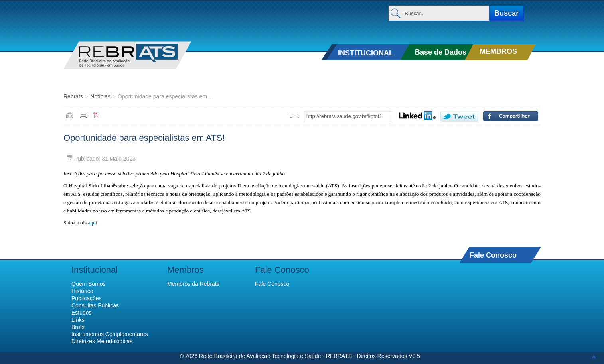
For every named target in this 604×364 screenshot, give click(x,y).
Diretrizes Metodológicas (102, 341)
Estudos (82, 313)
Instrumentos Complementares (110, 334)
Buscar (506, 13)
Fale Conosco (493, 255)
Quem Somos (89, 284)
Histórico (82, 291)
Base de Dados (441, 52)
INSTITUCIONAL (366, 53)
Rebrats (73, 96)
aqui (92, 223)
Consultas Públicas (95, 305)
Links (78, 320)
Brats (78, 327)
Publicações (87, 298)
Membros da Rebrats (193, 284)
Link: (295, 116)
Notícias (100, 96)
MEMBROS (498, 51)
